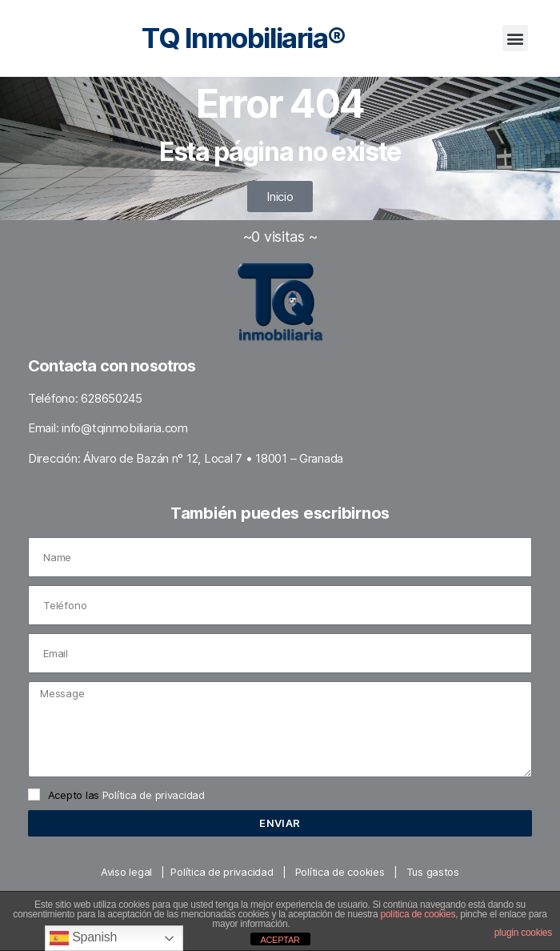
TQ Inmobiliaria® (244, 38)
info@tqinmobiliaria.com (125, 428)
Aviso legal (126, 872)
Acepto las (126, 795)
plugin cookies (523, 933)
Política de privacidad (154, 795)
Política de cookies (340, 872)
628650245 (112, 398)
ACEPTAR (280, 940)
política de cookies (418, 914)
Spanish (83, 938)
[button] (516, 38)
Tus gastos (433, 872)
